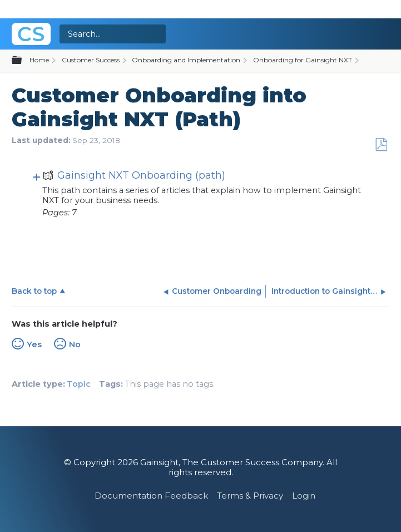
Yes (34, 344)
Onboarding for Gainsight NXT (303, 60)
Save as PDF (381, 145)
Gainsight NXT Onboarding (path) (133, 177)
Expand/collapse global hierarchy (23, 61)
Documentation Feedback (151, 496)
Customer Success (91, 60)
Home (39, 60)
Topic (79, 384)
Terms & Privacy (250, 496)
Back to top (34, 291)
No (75, 344)
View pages (37, 176)
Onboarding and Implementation (186, 60)
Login (304, 496)
